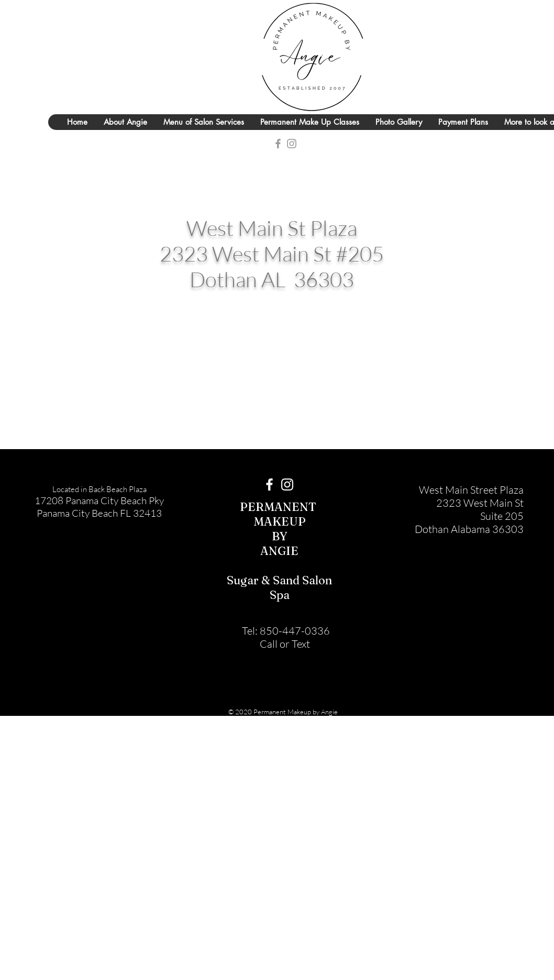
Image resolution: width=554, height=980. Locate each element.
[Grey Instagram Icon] (292, 144)
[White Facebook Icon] (269, 484)
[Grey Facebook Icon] (278, 144)
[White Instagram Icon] (287, 484)
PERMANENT (279, 507)
